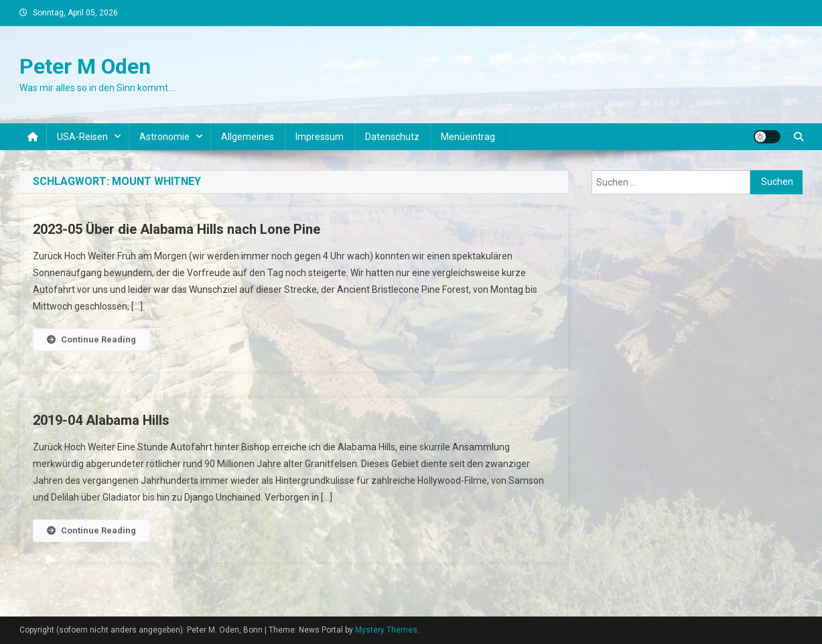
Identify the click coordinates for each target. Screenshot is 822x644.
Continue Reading (91, 339)
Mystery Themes (386, 630)
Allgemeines (248, 137)
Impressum (320, 137)
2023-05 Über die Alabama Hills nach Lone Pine (177, 229)
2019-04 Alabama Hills (101, 420)
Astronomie (164, 137)
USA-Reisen (82, 137)
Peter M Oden (85, 66)
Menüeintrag (468, 137)
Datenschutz (392, 137)
